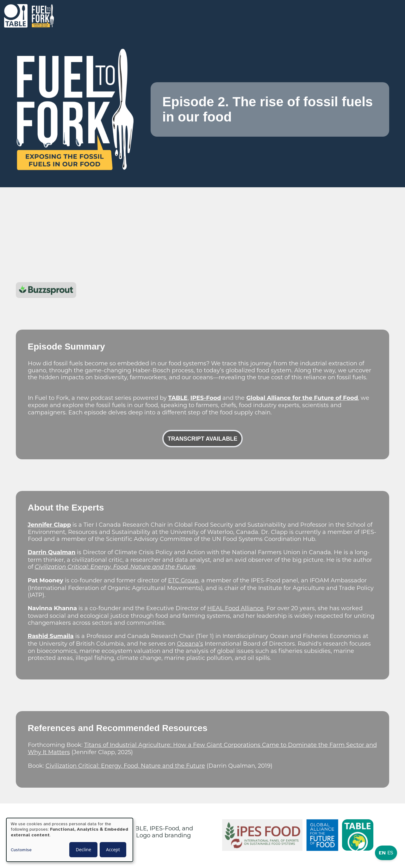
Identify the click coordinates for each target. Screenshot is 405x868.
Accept (113, 849)
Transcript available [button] (202, 439)
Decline (83, 849)
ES (390, 853)
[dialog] (70, 840)
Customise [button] (21, 850)
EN (382, 853)
